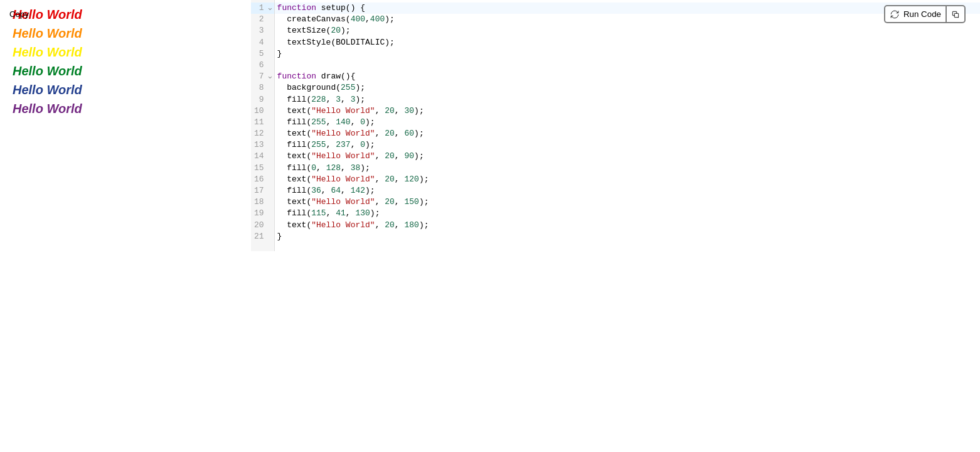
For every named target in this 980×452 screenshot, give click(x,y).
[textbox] (627, 126)
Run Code (922, 14)
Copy (956, 14)
